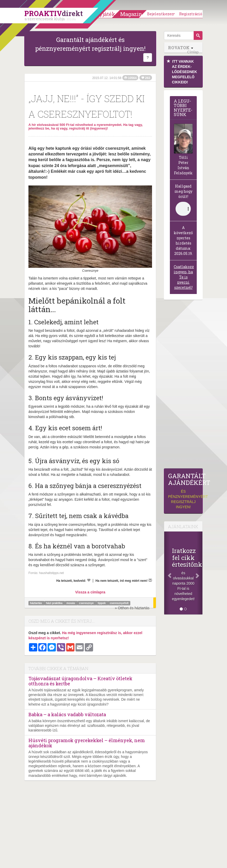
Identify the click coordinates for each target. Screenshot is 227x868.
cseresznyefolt (119, 603)
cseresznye (87, 603)
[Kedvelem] (89, 580)
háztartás (36, 603)
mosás (71, 603)
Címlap (193, 52)
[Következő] (200, 573)
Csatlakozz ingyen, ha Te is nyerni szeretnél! (184, 277)
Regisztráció (191, 14)
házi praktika (55, 603)
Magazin (131, 14)
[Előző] (167, 573)
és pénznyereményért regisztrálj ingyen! (183, 491)
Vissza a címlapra (90, 592)
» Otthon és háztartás (132, 608)
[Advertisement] (183, 385)
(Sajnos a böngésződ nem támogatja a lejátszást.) (183, 209)
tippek (102, 603)
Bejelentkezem (161, 14)
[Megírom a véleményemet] (150, 580)
